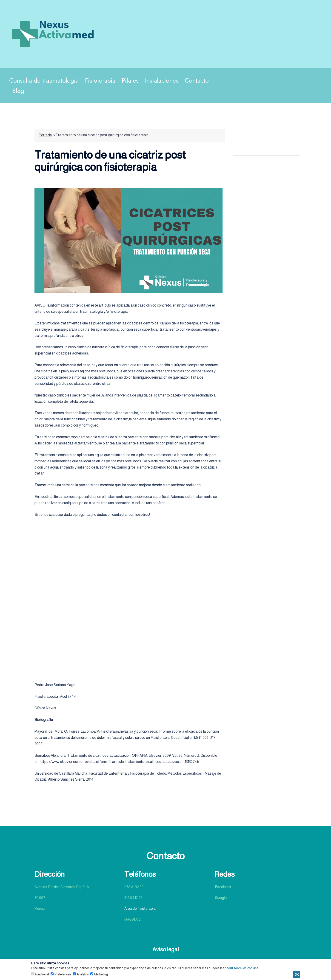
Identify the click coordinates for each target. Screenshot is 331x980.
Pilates (130, 80)
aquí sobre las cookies (242, 968)
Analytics (83, 974)
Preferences (63, 974)
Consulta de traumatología (44, 80)
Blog (18, 91)
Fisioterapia (100, 80)
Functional (42, 974)
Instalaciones (162, 80)
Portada (45, 135)
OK (297, 975)
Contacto (197, 80)
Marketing (101, 974)
